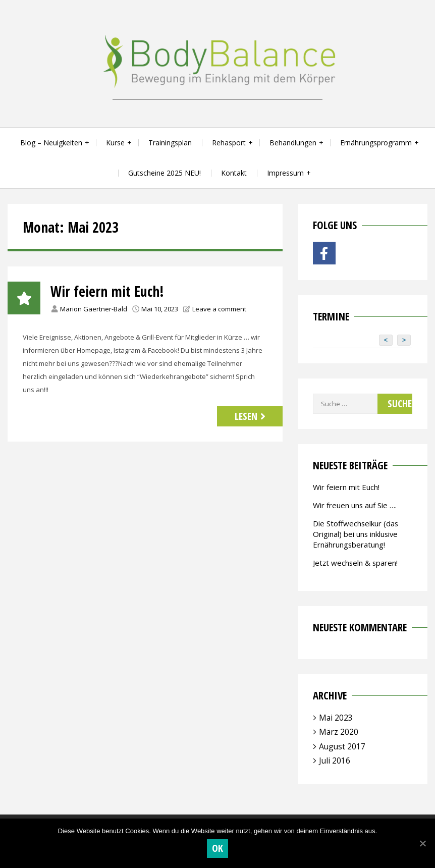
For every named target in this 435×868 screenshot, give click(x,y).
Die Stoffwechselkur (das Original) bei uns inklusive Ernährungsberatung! (356, 534)
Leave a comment (219, 309)
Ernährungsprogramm (376, 143)
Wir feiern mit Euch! (107, 291)
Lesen (251, 416)
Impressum (285, 173)
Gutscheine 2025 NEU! (165, 173)
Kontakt (234, 173)
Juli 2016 (335, 761)
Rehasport (229, 143)
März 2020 (339, 732)
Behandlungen (293, 143)
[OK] (422, 843)
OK (218, 848)
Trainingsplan (170, 143)
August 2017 (342, 746)
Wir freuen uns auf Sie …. (355, 505)
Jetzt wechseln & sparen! (355, 563)
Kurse (115, 143)
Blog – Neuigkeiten (51, 143)
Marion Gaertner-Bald (94, 309)
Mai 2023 (336, 718)
